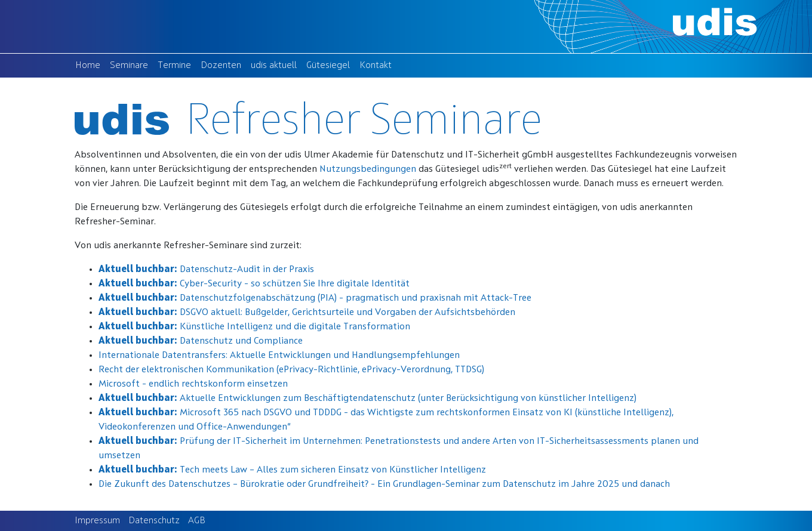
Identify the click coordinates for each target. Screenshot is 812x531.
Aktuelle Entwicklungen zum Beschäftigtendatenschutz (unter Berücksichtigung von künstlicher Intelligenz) (367, 399)
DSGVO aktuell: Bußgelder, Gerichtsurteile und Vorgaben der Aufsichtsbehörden (307, 313)
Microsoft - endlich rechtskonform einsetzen (193, 384)
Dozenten (223, 64)
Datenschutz (154, 521)
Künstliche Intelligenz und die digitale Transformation (254, 327)
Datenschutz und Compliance (201, 341)
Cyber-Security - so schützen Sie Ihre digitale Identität (254, 284)
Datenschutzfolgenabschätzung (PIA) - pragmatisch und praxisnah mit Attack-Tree (315, 298)
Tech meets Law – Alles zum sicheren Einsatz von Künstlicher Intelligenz (292, 470)
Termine (177, 64)
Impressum (97, 521)
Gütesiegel (330, 64)
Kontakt (378, 64)
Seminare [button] (129, 66)
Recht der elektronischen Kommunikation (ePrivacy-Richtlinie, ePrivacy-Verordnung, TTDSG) (291, 370)
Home (90, 64)
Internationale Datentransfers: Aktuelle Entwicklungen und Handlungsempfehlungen (279, 356)
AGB (197, 521)
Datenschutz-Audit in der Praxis (206, 270)
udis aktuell (276, 64)
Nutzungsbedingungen (368, 169)
